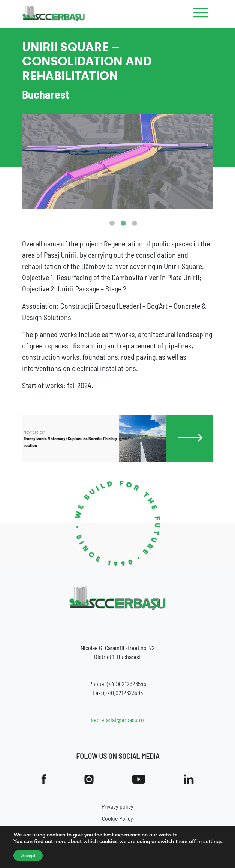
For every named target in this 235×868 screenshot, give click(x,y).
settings (213, 842)
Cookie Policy (117, 818)
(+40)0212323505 (123, 693)
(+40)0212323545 (126, 684)
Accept (28, 856)
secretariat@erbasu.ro (117, 720)
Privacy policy (117, 806)
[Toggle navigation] (201, 14)
